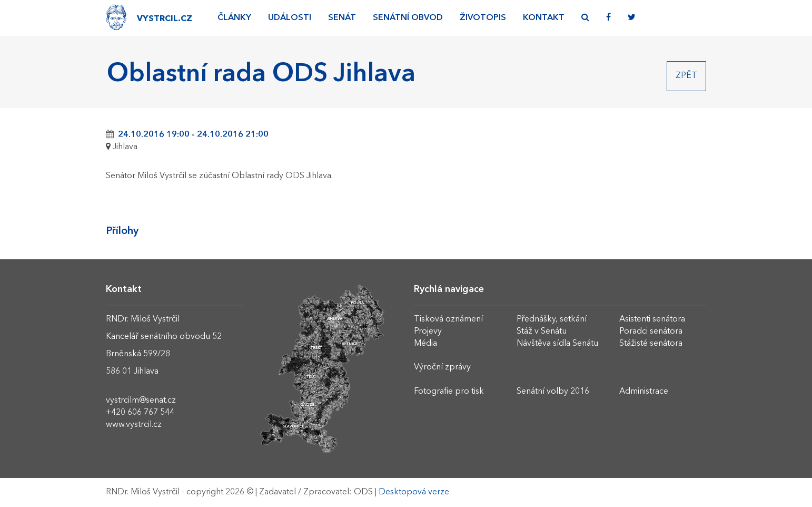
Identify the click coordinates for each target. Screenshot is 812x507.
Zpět (686, 76)
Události (290, 18)
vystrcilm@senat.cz (141, 401)
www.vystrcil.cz (134, 425)
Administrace (644, 392)
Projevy (428, 331)
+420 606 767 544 (140, 413)
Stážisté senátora (651, 344)
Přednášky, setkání (552, 319)
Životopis (483, 18)
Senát (342, 18)
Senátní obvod (408, 18)
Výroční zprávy (442, 367)
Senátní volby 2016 (553, 392)
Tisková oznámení (448, 319)
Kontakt (544, 18)
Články (234, 18)
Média (425, 344)
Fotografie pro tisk (449, 392)
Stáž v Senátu (542, 331)
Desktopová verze (414, 492)
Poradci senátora (651, 331)
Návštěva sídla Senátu (557, 344)
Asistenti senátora (652, 319)
